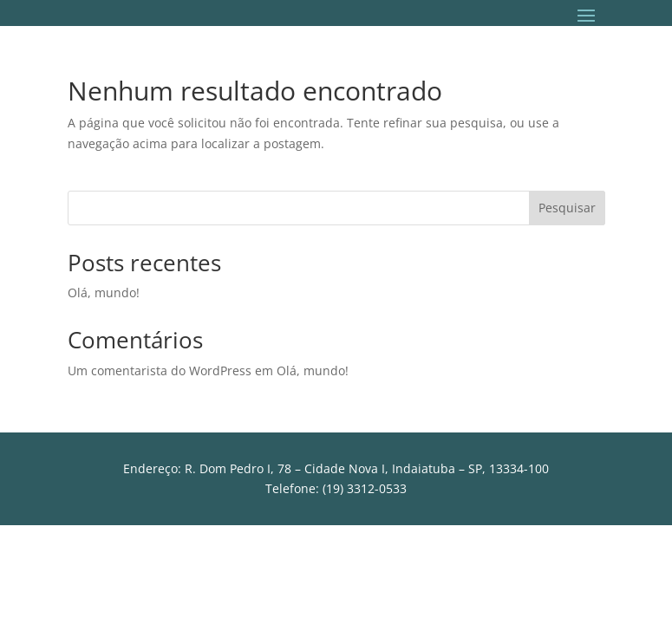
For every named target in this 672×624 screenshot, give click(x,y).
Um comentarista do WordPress (160, 370)
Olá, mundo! (104, 292)
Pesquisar (567, 208)
